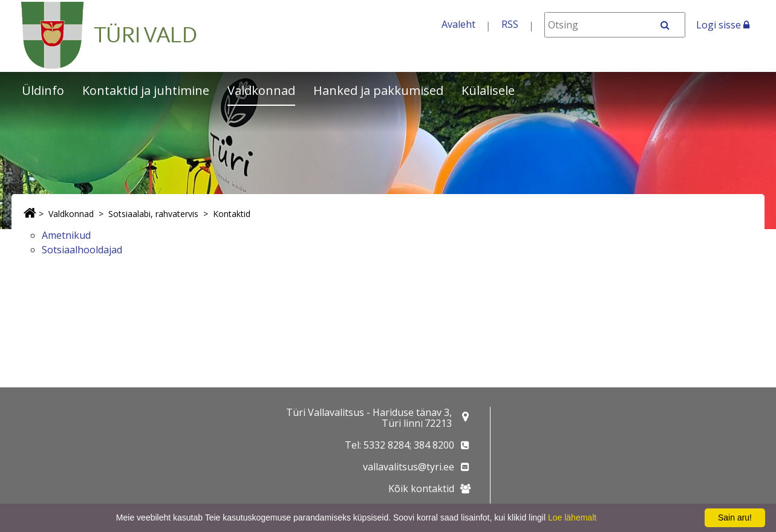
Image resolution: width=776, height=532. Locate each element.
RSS (510, 24)
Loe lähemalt (572, 517)
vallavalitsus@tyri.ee (409, 467)
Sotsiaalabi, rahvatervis (153, 214)
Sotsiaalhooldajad (82, 250)
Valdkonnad (261, 90)
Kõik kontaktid (421, 488)
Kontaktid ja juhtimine (146, 90)
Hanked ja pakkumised (378, 90)
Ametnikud (66, 235)
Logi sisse (723, 25)
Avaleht (458, 24)
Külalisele (488, 90)
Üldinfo (43, 90)
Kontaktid (232, 214)
